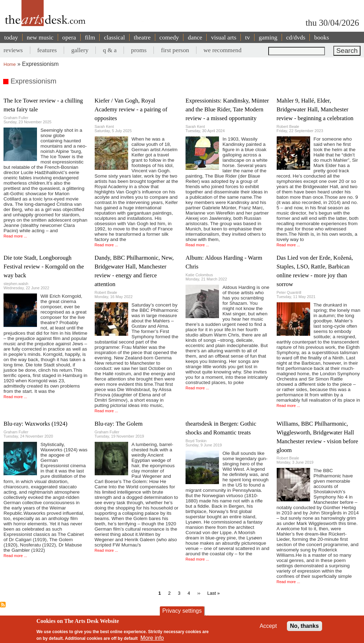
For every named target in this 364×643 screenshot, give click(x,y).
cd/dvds (296, 37)
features (47, 50)
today (11, 37)
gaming (268, 37)
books (321, 37)
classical (114, 37)
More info (152, 638)
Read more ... (15, 236)
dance (195, 37)
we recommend (222, 50)
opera (69, 37)
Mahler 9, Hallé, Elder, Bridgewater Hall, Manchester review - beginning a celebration (315, 109)
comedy (169, 37)
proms (139, 50)
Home (10, 64)
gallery (80, 50)
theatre (142, 37)
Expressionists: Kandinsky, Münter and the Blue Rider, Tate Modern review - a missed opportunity (227, 109)
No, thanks (305, 626)
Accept (268, 626)
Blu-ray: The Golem (119, 424)
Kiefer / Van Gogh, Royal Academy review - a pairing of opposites (131, 109)
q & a (110, 50)
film (90, 37)
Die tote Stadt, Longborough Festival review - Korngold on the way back (44, 267)
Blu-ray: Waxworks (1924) (35, 424)
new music (40, 37)
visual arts (224, 37)
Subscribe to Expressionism (3, 605)
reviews (13, 50)
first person (175, 50)
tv (247, 37)
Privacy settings (182, 611)
